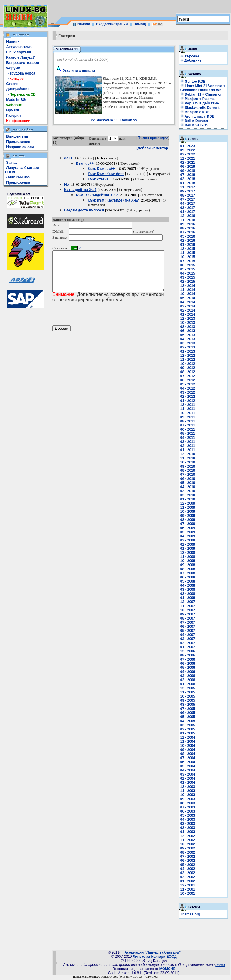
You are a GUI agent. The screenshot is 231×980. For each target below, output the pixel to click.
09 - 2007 (190, 614)
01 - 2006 (190, 684)
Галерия (13, 116)
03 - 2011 (190, 442)
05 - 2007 (190, 631)
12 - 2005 (190, 688)
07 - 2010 (190, 475)
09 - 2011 (190, 417)
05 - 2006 (190, 668)
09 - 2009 (190, 516)
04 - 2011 (190, 438)
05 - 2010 (190, 483)
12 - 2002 (190, 836)
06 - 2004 (190, 762)
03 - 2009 (190, 540)
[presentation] (97, 322)
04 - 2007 (190, 635)
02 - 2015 (190, 282)
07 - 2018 (190, 175)
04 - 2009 (190, 536)
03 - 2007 (190, 639)
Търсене (194, 56)
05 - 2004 (190, 766)
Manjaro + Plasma (199, 99)
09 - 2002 (190, 848)
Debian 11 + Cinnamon (203, 94)
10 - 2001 (190, 893)
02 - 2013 (190, 347)
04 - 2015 (190, 273)
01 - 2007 (190, 647)
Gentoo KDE (195, 82)
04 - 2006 (190, 672)
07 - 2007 (190, 622)
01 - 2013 (190, 351)
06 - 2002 (190, 861)
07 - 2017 (190, 199)
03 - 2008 (190, 590)
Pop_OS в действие (201, 103)
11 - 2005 (190, 692)
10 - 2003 (190, 795)
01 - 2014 (190, 314)
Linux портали (19, 52)
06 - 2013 (190, 331)
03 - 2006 (190, 676)
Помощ (140, 24)
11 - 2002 (190, 840)
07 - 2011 (190, 425)
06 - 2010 (190, 479)
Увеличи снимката (75, 71)
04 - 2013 (190, 339)
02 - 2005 (190, 729)
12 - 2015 (190, 249)
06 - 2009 (190, 528)
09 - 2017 (190, 191)
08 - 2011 (190, 421)
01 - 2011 (190, 450)
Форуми (13, 68)
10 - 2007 (190, 610)
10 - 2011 (190, 413)
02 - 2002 (190, 877)
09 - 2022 (190, 150)
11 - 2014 (190, 290)
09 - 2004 (190, 750)
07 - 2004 (190, 758)
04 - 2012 (190, 388)
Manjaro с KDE (197, 112)
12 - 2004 (190, 737)
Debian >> (130, 120)
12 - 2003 (190, 787)
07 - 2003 (190, 807)
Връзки (13, 110)
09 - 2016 (190, 224)
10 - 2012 (190, 364)
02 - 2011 (190, 446)
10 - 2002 (190, 844)
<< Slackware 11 (105, 120)
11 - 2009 (190, 507)
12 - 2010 (190, 454)
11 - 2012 (190, 360)
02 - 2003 (190, 828)
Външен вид (17, 136)
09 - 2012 (190, 368)
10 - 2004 (190, 746)
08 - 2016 (190, 228)
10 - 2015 (190, 257)
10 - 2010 (190, 462)
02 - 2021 (190, 163)
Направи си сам (20, 147)
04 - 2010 (190, 487)
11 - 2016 (190, 220)
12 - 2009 (190, 503)
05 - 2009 (190, 532)
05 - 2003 (190, 815)
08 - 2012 (190, 372)
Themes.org (192, 914)
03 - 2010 (190, 491)
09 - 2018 (190, 171)
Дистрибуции (18, 89)
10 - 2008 (190, 561)
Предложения (18, 142)
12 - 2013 (190, 319)
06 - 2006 (190, 664)
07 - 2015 (190, 261)
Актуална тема (19, 47)
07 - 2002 (190, 857)
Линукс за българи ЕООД (155, 957)
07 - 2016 (190, 232)
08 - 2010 (190, 470)
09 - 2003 (190, 799)
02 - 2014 (190, 310)
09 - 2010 (190, 466)
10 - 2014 (190, 294)
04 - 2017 (190, 204)
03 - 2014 (190, 306)
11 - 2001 (190, 889)
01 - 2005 (190, 733)
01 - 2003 (190, 832)
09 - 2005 (190, 700)
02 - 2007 (190, 643)
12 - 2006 (190, 651)
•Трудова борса (21, 73)
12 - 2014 (190, 286)
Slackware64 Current (202, 108)
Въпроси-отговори (23, 63)
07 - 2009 (190, 524)
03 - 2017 (190, 208)
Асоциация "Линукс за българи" (153, 952)
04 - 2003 (190, 820)
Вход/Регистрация (112, 24)
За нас (12, 163)
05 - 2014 (190, 298)
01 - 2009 (190, 549)
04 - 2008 (190, 585)
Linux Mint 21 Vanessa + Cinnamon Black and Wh (205, 88)
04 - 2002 (190, 869)
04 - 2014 (190, 302)
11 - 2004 (190, 742)
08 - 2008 (190, 569)
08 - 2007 (190, 618)
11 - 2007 (190, 606)
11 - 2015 (190, 253)
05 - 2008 (190, 581)
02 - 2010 (190, 495)
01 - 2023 (190, 146)
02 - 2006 (190, 680)
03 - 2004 (190, 774)
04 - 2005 (190, 721)
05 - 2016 (190, 236)
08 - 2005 (190, 705)
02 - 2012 (190, 397)
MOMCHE (168, 969)
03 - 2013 (190, 343)
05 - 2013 (190, 335)
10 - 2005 (190, 696)
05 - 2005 (190, 717)
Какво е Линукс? (21, 57)
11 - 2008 (190, 557)
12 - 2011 (190, 405)
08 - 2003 (190, 803)
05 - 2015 (190, 269)
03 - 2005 (190, 725)
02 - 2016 (190, 241)
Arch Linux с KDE (199, 116)
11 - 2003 (190, 791)
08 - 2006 (190, 655)
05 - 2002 (190, 865)
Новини (13, 42)
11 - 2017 (190, 187)
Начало (84, 24)
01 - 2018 (190, 183)
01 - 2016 (190, 245)
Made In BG (16, 100)
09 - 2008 (190, 565)
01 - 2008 (190, 598)
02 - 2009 (190, 544)
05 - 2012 (190, 384)
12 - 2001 (190, 885)
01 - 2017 (190, 212)
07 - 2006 (190, 659)
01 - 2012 (190, 401)
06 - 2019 (190, 167)
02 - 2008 (190, 594)
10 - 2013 (190, 323)
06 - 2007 (190, 627)
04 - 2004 (190, 770)
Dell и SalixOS (196, 125)
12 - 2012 (190, 356)
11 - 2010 (190, 458)
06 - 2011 (190, 429)
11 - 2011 (190, 409)
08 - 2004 (190, 754)
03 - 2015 (190, 277)
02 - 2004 (190, 778)
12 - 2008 (190, 553)
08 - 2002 (190, 852)
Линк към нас (18, 177)
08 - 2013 (190, 327)
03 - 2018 (190, 179)
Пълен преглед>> (155, 138)
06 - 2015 (190, 265)
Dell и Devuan (196, 121)
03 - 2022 (190, 154)
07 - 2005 (190, 709)
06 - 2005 (190, 713)
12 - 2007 (190, 602)
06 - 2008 (190, 577)
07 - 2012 (190, 376)
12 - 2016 (190, 216)
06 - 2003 (190, 811)
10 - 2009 (190, 512)
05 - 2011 (190, 434)
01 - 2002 (190, 881)
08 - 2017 (190, 195)
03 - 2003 (190, 824)
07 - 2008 (190, 573)
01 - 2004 (190, 783)
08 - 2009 (190, 520)
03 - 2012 (190, 392)
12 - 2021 (190, 158)
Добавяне (195, 60)
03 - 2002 (190, 873)
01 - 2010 (190, 499)
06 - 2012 (190, 380)
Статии (12, 84)
